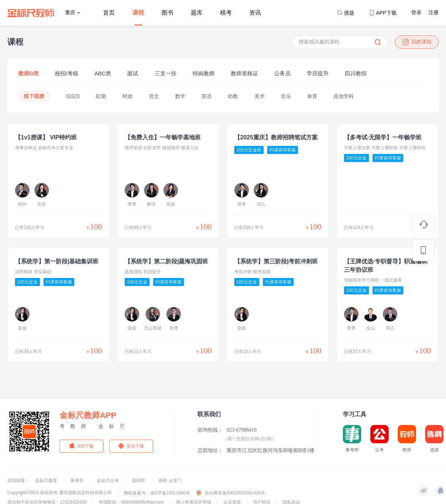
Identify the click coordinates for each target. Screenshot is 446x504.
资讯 (255, 13)
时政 (128, 96)
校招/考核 (67, 73)
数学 (180, 96)
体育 (312, 96)
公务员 (282, 73)
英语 (207, 96)
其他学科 (344, 96)
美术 (260, 96)
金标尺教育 (47, 481)
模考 (226, 13)
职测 (101, 96)
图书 (167, 13)
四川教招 (356, 73)
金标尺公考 (108, 481)
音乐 (286, 96)
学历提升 (318, 73)
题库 (197, 13)
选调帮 (139, 481)
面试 (133, 73)
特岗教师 (204, 73)
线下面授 (34, 96)
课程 (138, 13)
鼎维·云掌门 (170, 481)
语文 (154, 96)
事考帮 (77, 481)
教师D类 (29, 73)
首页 (109, 13)
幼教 (233, 96)
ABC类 (103, 73)
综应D (73, 96)
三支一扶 (166, 73)
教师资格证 (244, 73)
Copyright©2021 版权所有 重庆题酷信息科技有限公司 (60, 493)
